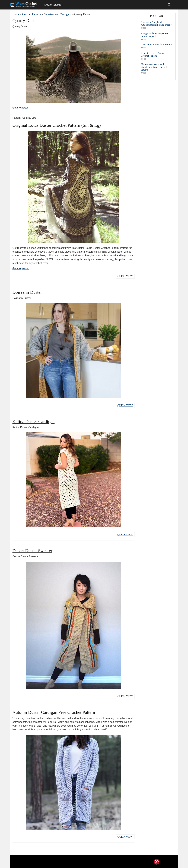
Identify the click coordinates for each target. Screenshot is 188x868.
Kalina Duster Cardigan (34, 421)
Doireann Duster (27, 292)
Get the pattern (21, 108)
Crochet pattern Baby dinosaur (156, 45)
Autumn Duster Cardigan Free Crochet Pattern (54, 712)
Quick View (125, 276)
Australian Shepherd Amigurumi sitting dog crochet (157, 23)
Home (16, 14)
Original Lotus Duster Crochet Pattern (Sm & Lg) (57, 125)
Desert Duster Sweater (32, 551)
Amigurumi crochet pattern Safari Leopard (155, 35)
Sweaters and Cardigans (58, 14)
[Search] (169, 5)
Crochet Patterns (52, 5)
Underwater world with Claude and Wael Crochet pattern (154, 67)
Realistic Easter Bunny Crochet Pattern (153, 54)
